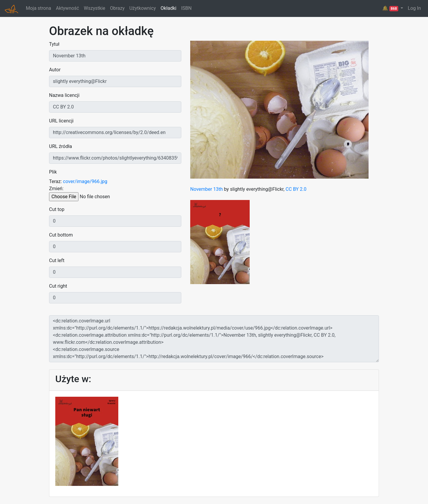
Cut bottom (61, 235)
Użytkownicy (143, 8)
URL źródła (60, 146)
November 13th (206, 189)
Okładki (168, 8)
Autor (55, 70)
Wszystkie (95, 8)
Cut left (57, 260)
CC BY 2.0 (296, 189)
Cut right (58, 286)
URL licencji (61, 121)
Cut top (57, 209)
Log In (414, 8)
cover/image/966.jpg (85, 181)
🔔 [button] (391, 8)
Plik (53, 172)
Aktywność (67, 8)
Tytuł (54, 44)
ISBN (186, 8)
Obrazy (117, 8)
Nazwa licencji (64, 95)
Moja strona (38, 8)
